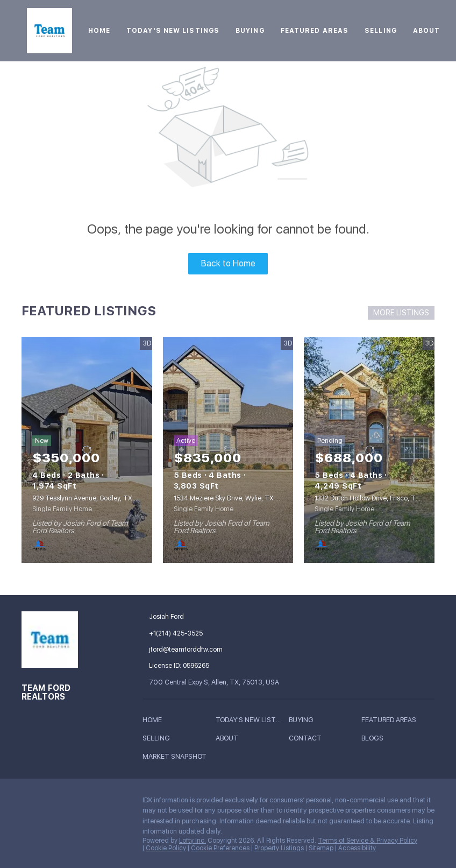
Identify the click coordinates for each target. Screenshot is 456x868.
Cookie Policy (166, 848)
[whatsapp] (51, 826)
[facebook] (30, 803)
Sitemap (321, 848)
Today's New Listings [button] (173, 31)
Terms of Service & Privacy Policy (368, 841)
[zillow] (73, 803)
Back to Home (228, 263)
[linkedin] (51, 803)
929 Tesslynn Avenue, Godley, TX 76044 (93, 498)
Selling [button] (381, 31)
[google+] (30, 826)
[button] (155, 721)
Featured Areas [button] (315, 31)
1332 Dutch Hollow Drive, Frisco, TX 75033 (378, 498)
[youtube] (116, 803)
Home (99, 31)
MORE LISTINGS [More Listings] (401, 313)
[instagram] (94, 803)
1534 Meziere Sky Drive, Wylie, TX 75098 (234, 498)
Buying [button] (250, 31)
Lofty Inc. (193, 841)
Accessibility (357, 848)
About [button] (427, 31)
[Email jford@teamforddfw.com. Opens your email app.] (199, 650)
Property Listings (279, 848)
